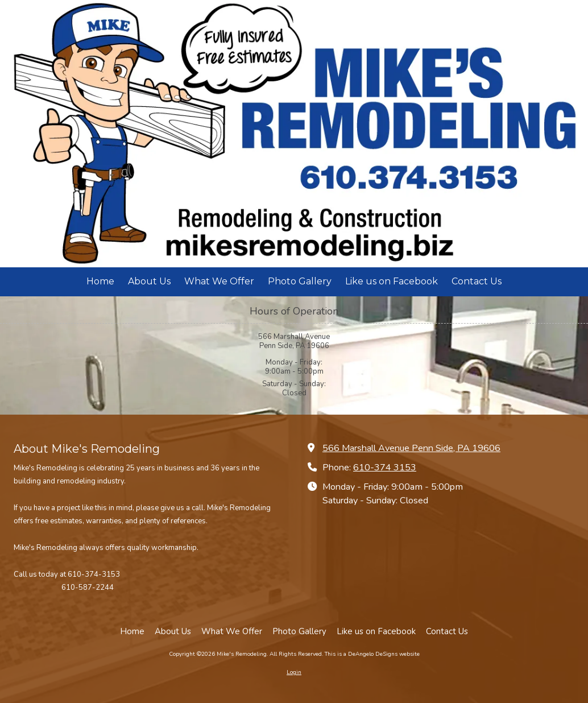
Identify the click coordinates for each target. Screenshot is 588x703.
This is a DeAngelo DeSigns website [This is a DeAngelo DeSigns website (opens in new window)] (372, 654)
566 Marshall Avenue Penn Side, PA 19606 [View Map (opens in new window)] (411, 448)
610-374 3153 (385, 468)
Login (294, 672)
